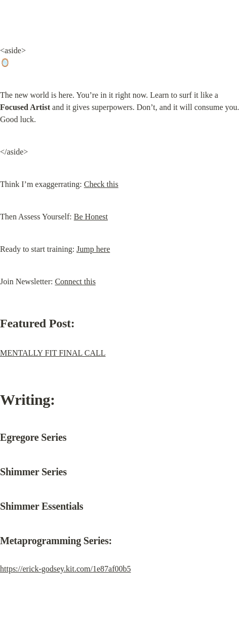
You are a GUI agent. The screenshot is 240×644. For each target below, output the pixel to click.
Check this (101, 184)
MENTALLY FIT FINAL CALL (53, 353)
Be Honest (91, 217)
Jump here (93, 249)
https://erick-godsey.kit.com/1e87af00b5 (65, 569)
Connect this (75, 281)
